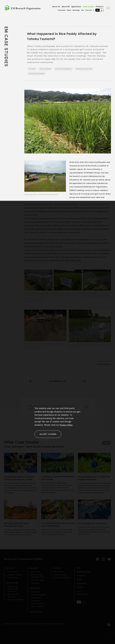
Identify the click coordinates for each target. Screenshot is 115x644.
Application (76, 7)
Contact (89, 10)
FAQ (83, 10)
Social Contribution (64, 69)
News (69, 10)
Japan (33, 69)
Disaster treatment (85, 69)
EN (98, 10)
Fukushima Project (37, 74)
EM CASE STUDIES (6, 47)
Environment (46, 69)
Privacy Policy (66, 425)
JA (101, 10)
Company (62, 10)
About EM (66, 7)
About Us (56, 7)
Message (76, 10)
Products (100, 7)
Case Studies (88, 7)
